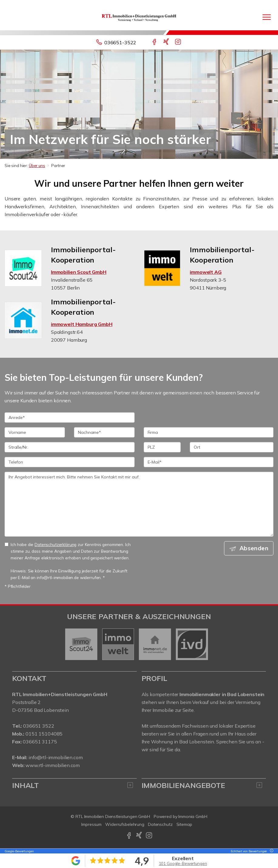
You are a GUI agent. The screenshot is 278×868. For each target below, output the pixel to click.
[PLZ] (162, 447)
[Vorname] (35, 432)
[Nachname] (104, 432)
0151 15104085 (44, 734)
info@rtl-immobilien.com (56, 757)
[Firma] (209, 432)
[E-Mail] (209, 462)
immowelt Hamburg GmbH (82, 324)
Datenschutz (160, 824)
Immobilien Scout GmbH (79, 272)
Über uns (37, 166)
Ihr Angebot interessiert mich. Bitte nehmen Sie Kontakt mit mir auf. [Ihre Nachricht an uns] (139, 504)
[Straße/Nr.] (70, 447)
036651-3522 (120, 42)
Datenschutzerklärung (55, 544)
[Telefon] (70, 462)
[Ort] (232, 447)
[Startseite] (139, 17)
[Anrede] (70, 417)
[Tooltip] (271, 851)
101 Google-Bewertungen (183, 863)
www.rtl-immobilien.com (53, 765)
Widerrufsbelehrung (125, 824)
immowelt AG (206, 272)
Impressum (91, 824)
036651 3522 (39, 726)
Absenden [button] (254, 548)
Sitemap (184, 824)
